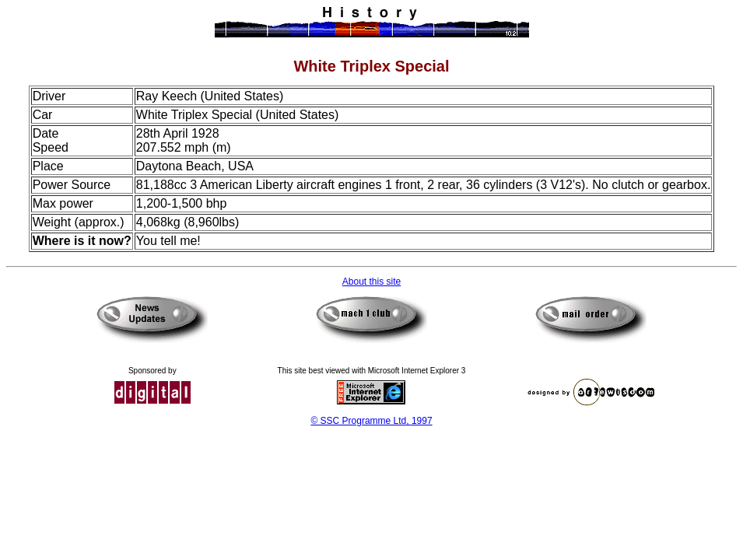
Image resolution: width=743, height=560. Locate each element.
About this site (371, 282)
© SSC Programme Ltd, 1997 (371, 421)
